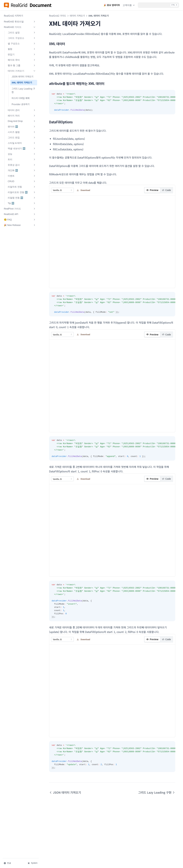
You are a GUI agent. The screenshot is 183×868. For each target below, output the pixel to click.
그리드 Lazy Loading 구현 (23, 90)
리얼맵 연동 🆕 (22, 198)
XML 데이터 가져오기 (22, 82)
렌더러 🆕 (22, 127)
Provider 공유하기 (21, 104)
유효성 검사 (22, 165)
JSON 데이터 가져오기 (22, 76)
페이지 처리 (22, 116)
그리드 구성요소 (22, 38)
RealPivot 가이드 (20, 209)
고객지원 (129, 5)
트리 (22, 159)
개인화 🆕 (22, 170)
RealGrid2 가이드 (20, 27)
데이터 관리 (22, 110)
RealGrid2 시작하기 (13, 16)
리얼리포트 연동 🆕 (22, 192)
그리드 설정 (22, 33)
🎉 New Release (20, 225)
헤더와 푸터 (22, 60)
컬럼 (22, 49)
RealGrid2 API (20, 214)
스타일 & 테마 (22, 143)
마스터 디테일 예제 (21, 98)
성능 (22, 154)
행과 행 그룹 (22, 65)
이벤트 (22, 176)
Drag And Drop (22, 121)
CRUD (22, 181)
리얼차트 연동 (22, 187)
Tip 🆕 (22, 203)
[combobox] (62, 190)
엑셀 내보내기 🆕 (22, 148)
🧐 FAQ (20, 220)
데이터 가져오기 (22, 71)
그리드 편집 (22, 138)
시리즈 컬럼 (22, 132)
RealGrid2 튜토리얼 (20, 22)
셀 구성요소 (22, 43)
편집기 (22, 54)
